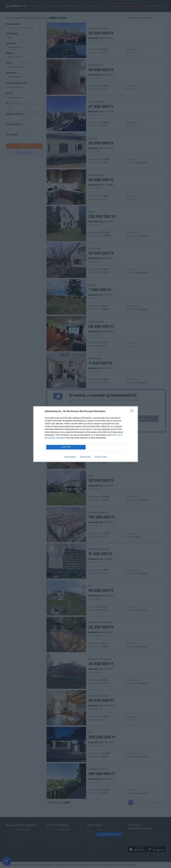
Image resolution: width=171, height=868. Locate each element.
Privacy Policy (101, 457)
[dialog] (86, 434)
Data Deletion (70, 457)
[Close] (133, 411)
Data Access (85, 457)
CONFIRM (66, 447)
